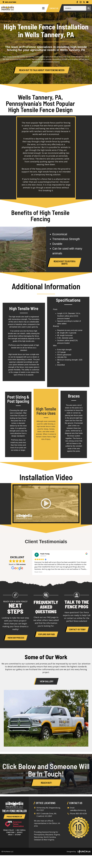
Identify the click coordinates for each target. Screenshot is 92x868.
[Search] (89, 8)
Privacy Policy (9, 830)
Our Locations (9, 2)
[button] (46, 504)
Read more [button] (38, 572)
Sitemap (18, 835)
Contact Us (54, 8)
